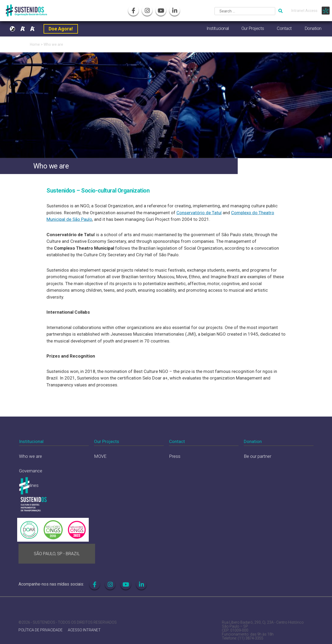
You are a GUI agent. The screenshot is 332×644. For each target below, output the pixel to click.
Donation (313, 28)
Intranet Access (304, 11)
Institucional (218, 28)
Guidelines (29, 485)
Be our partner (258, 456)
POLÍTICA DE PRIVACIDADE (41, 630)
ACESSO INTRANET (84, 630)
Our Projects (253, 28)
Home (35, 44)
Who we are (53, 44)
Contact (284, 28)
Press (175, 456)
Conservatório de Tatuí (199, 213)
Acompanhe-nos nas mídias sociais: (51, 584)
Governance (31, 471)
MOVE (100, 456)
